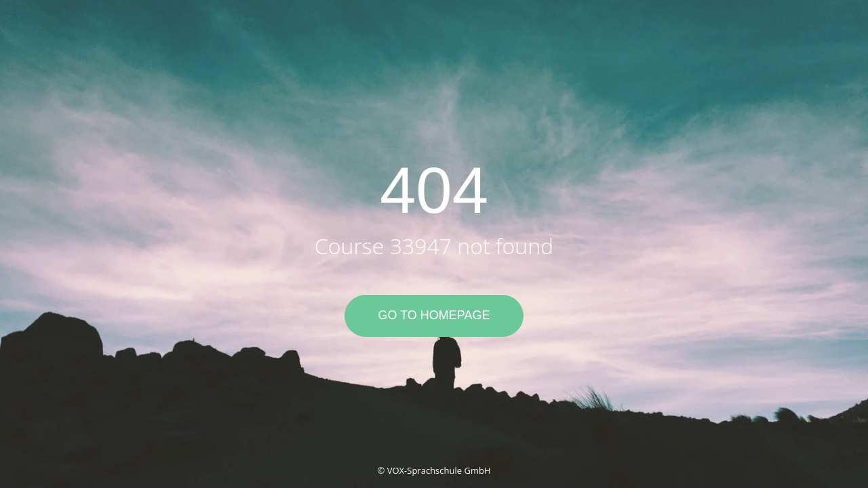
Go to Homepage (434, 315)
